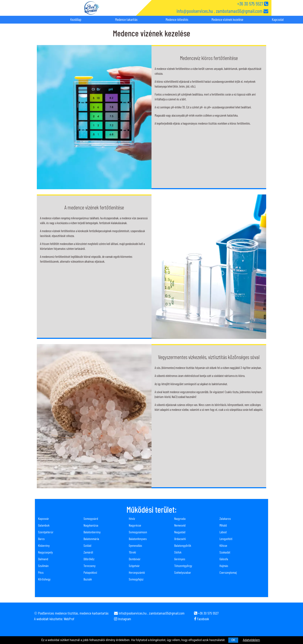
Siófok (178, 552)
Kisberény (44, 545)
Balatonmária (91, 539)
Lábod (223, 532)
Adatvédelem (251, 640)
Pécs (41, 572)
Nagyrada (180, 518)
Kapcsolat (278, 19)
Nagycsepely (45, 552)
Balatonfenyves (138, 539)
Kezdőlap (76, 19)
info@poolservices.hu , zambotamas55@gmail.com (222, 11)
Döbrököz (89, 559)
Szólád (87, 545)
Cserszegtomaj (228, 572)
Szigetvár (134, 566)
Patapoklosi (90, 572)
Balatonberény (92, 532)
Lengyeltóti (226, 539)
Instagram (123, 619)
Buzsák (88, 579)
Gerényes (180, 559)
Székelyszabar (183, 572)
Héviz (132, 518)
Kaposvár (44, 518)
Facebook (201, 619)
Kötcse (223, 545)
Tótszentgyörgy (183, 566)
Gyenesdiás (135, 545)
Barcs (41, 539)
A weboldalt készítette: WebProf (54, 619)
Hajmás (224, 566)
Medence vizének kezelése (227, 19)
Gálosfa (224, 559)
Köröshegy (44, 579)
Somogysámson (138, 532)
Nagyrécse (135, 525)
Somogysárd (91, 518)
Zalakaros (225, 518)
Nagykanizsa (91, 525)
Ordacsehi (180, 539)
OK (233, 640)
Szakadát (225, 552)
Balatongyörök (183, 545)
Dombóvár (135, 559)
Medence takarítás (126, 19)
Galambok (44, 525)
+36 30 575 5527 (253, 4)
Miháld (223, 525)
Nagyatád (180, 532)
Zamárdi (88, 552)
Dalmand (43, 559)
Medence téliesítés (177, 19)
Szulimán (43, 566)
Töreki (132, 552)
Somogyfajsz (136, 579)
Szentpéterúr (46, 532)
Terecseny (90, 566)
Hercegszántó (137, 572)
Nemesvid (180, 525)
